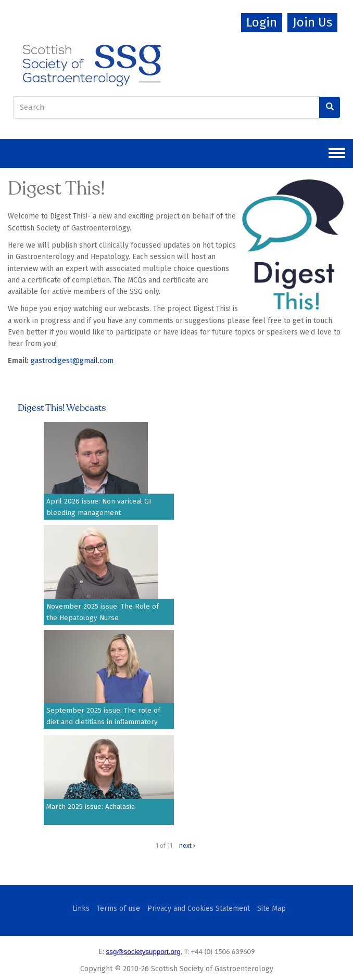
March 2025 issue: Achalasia (91, 807)
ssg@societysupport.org (143, 952)
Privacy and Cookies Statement (199, 908)
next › (187, 846)
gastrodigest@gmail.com (72, 361)
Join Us (312, 22)
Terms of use (118, 908)
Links (81, 908)
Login (262, 22)
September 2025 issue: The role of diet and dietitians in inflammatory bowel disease (103, 722)
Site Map (272, 908)
